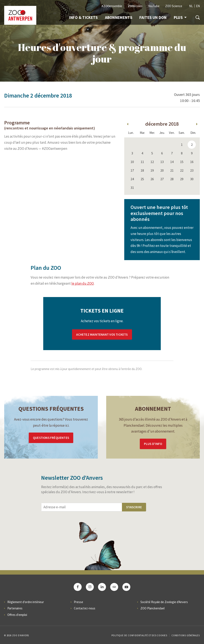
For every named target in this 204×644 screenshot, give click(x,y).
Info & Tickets (83, 17)
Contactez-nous (85, 608)
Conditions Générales (186, 635)
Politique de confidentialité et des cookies (139, 635)
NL (191, 6)
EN (198, 6)
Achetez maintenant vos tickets (102, 334)
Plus (180, 17)
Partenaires (15, 608)
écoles (135, 6)
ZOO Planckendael (152, 608)
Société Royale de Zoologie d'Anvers (164, 602)
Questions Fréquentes (51, 438)
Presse (78, 602)
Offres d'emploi (17, 615)
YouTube (154, 6)
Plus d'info (153, 444)
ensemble (112, 6)
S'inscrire (134, 507)
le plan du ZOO (83, 283)
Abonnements (119, 17)
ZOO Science (174, 6)
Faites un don (153, 17)
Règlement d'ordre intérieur (26, 602)
